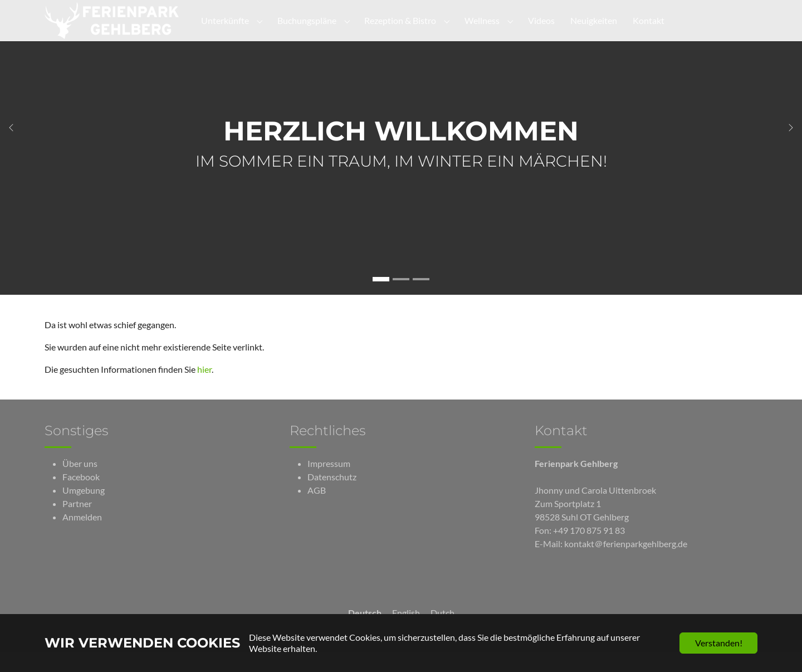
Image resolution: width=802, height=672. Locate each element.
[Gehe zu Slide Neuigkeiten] (421, 299)
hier (204, 389)
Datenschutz (332, 497)
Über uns (80, 483)
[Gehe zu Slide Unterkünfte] (401, 299)
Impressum (329, 483)
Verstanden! (719, 643)
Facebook (81, 497)
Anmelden (82, 537)
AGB (317, 510)
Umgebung (84, 510)
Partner (77, 524)
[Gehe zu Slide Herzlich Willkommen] (381, 299)
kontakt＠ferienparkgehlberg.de (626, 564)
